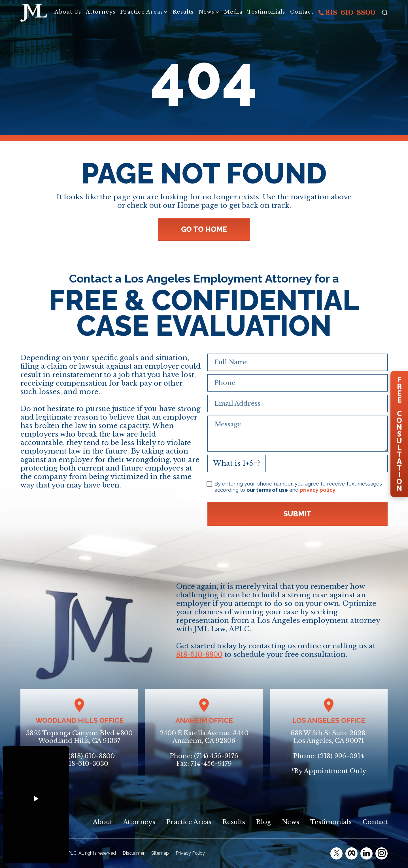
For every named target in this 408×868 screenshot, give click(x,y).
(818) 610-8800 (92, 756)
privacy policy (318, 490)
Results (183, 12)
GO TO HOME (204, 229)
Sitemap (160, 853)
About (103, 822)
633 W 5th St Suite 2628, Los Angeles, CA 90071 (329, 737)
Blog (263, 822)
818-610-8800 (347, 13)
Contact (302, 12)
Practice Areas (142, 12)
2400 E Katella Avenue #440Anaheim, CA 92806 (204, 737)
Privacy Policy (190, 853)
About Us (68, 12)
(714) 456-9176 (216, 756)
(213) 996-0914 (341, 756)
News (207, 12)
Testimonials (266, 12)
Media (233, 12)
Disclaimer (134, 853)
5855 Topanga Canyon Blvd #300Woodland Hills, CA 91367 (79, 737)
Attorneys (101, 12)
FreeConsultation (399, 434)
